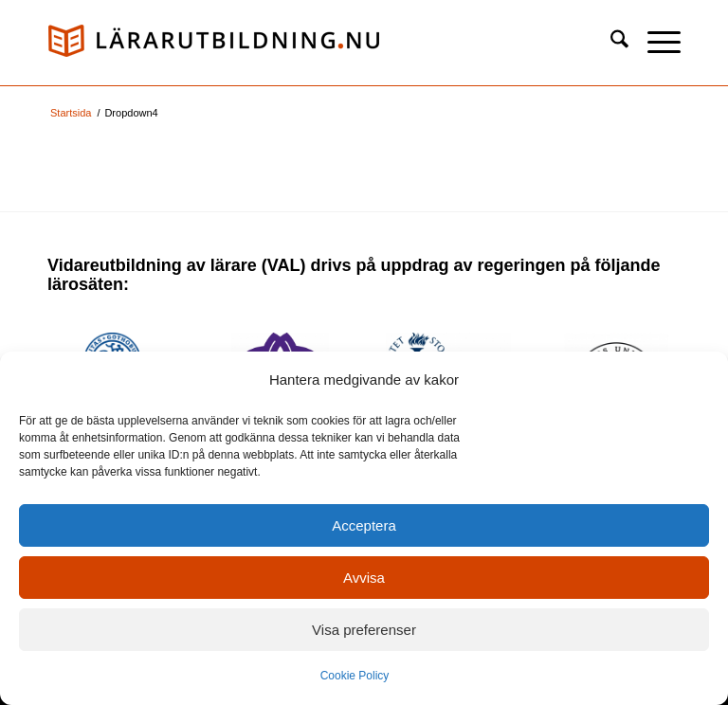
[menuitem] (610, 43)
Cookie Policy (355, 676)
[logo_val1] (213, 43)
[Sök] (610, 43)
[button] (655, 43)
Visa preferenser (364, 630)
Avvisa (364, 578)
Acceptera (364, 525)
